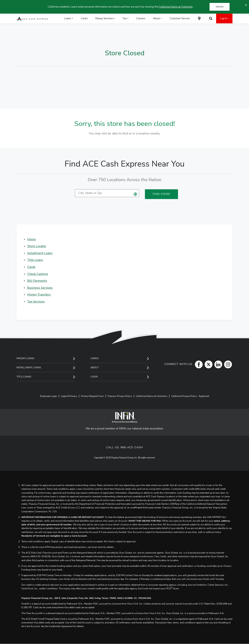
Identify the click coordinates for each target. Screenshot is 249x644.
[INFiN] (124, 417)
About (95, 368)
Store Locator (37, 246)
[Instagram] (227, 364)
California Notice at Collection (176, 7)
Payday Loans (25, 358)
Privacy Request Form (92, 396)
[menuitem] (199, 18)
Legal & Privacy (69, 396)
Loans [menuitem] (68, 18)
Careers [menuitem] (141, 18)
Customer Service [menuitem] (180, 18)
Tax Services (36, 302)
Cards (31, 267)
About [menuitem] (156, 18)
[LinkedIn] (217, 364)
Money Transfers (39, 295)
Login (94, 377)
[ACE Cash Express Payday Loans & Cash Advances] (32, 19)
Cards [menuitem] (84, 18)
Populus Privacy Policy (120, 396)
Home (32, 239)
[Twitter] (208, 364)
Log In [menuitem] (223, 18)
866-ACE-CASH (132, 447)
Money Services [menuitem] (104, 18)
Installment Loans (40, 253)
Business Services (40, 288)
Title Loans (35, 260)
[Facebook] (198, 364)
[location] (107, 193)
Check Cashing (38, 274)
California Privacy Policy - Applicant (190, 396)
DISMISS (220, 7)
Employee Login (49, 396)
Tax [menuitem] (125, 18)
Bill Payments (37, 281)
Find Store (161, 194)
